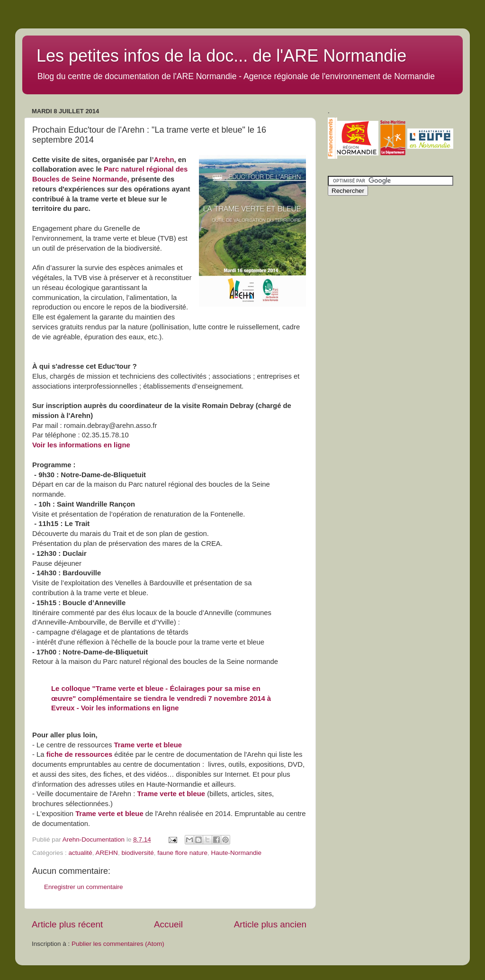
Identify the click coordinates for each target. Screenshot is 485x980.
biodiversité (137, 853)
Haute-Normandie (237, 853)
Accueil (168, 924)
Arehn (164, 160)
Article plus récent (67, 924)
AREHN (107, 853)
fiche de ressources (79, 754)
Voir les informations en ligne (81, 445)
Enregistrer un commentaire (84, 887)
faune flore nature (182, 853)
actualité (81, 853)
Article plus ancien (270, 924)
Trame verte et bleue (148, 745)
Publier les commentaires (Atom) (118, 944)
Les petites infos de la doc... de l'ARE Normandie (221, 56)
